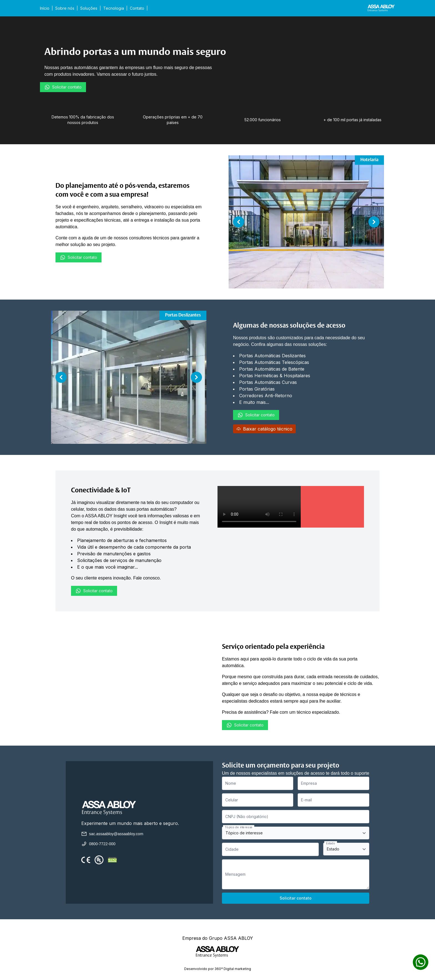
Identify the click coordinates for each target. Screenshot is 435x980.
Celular (232, 800)
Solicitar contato (63, 87)
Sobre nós (65, 8)
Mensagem (235, 874)
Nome (231, 783)
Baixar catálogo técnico (264, 429)
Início (45, 8)
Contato (137, 8)
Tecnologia (114, 8)
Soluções (89, 8)
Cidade (232, 849)
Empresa (309, 783)
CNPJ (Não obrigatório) (247, 816)
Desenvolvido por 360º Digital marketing (218, 969)
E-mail (306, 800)
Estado (331, 843)
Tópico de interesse (239, 827)
